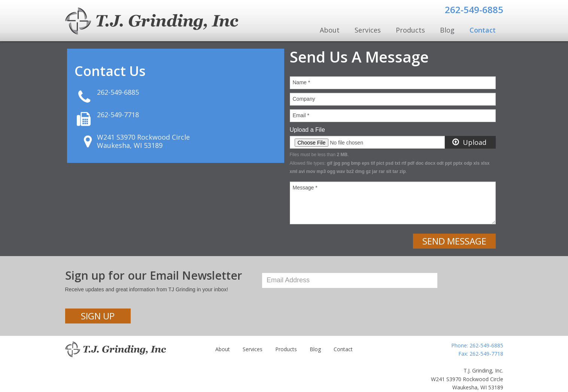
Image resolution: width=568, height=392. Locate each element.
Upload (469, 142)
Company (304, 99)
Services (368, 30)
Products (410, 30)
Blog (447, 30)
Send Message (454, 241)
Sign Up (98, 316)
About (330, 30)
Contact (483, 30)
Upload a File (307, 130)
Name (302, 82)
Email (301, 115)
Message (305, 188)
